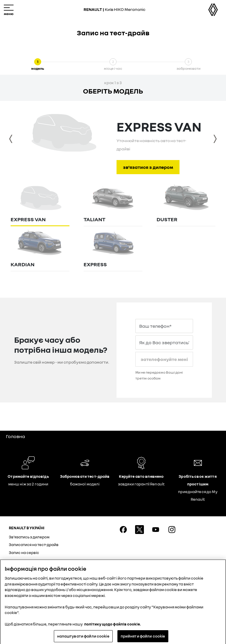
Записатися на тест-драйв (34, 545)
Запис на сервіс (24, 553)
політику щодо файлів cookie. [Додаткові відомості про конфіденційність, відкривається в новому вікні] (113, 626)
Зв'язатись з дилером (29, 537)
